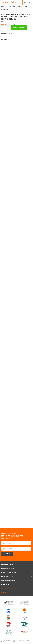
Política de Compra (28, 642)
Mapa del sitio (6, 585)
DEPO (3, 22)
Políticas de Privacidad (18, 642)
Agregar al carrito (19, 28)
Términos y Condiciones (6, 642)
